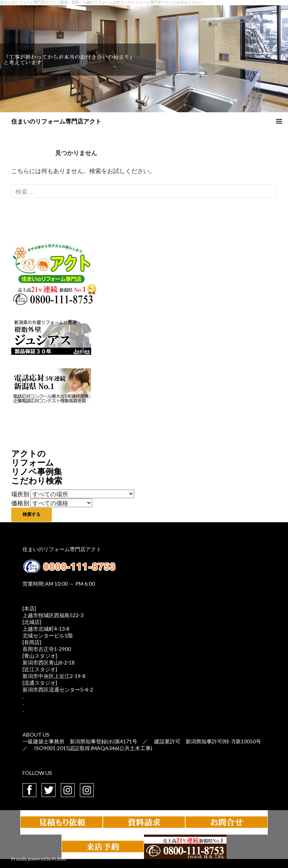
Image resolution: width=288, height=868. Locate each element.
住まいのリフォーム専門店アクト (56, 121)
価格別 (20, 503)
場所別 (20, 494)
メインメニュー (279, 121)
